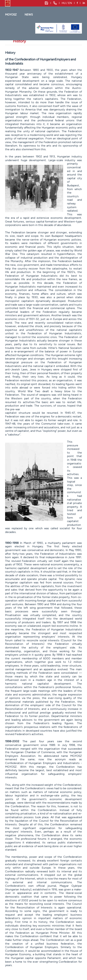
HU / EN (67, 3)
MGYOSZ (11, 15)
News (29, 15)
